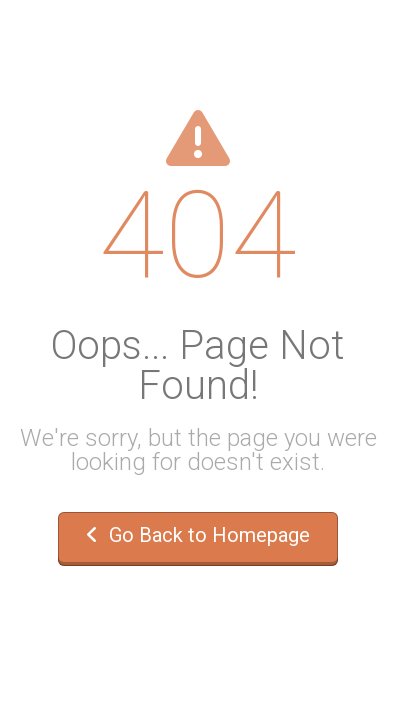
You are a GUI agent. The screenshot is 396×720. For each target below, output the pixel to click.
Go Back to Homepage (198, 535)
